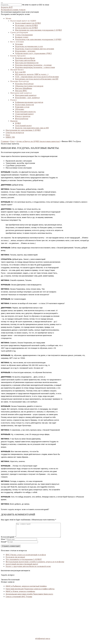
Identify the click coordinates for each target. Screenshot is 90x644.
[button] (15, 14)
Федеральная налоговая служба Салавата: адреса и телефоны (35, 564)
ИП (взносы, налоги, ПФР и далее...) (32, 74)
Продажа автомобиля (25, 60)
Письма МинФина (23, 88)
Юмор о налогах (23, 116)
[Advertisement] (45, 619)
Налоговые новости (24, 105)
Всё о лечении (17, 42)
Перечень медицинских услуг (29, 46)
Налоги (14, 121)
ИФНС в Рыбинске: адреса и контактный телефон (26, 589)
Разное (14, 100)
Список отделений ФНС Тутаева (19, 599)
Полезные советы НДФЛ (26, 25)
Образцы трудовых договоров (29, 86)
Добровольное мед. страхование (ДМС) (33, 53)
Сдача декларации (19, 32)
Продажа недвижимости (27, 63)
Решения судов (22, 107)
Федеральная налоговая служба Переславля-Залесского (29, 597)
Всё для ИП (20, 72)
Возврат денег (22, 37)
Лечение (19, 44)
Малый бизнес (17, 70)
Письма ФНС (21, 91)
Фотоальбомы (22, 118)
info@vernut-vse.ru (43, 641)
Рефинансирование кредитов (29, 102)
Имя (4, 542)
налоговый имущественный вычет (22, 567)
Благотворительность (25, 112)
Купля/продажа (18, 56)
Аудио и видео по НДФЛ (26, 28)
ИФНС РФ (10, 137)
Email (4, 544)
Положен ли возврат (15, 560)
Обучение (20, 109)
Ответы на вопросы (15, 132)
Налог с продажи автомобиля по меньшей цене (28, 569)
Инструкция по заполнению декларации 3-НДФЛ (38, 30)
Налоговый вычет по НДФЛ (23, 21)
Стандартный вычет (24, 114)
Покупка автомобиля (25, 58)
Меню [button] (8, 18)
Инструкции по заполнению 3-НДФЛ (23, 130)
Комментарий (8, 540)
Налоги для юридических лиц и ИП (32, 128)
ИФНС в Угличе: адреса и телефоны (20, 594)
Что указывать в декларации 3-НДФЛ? (24, 562)
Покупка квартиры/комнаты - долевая (33, 65)
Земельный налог (23, 125)
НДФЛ (18, 123)
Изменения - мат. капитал (27, 98)
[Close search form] (2, 3)
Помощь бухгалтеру (20, 81)
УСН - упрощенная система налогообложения (37, 77)
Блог (8, 135)
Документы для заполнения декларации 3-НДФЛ (38, 39)
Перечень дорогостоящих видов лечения (35, 49)
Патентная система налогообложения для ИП (37, 79)
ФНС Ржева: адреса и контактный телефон (26, 557)
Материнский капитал (21, 93)
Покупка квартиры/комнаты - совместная (35, 67)
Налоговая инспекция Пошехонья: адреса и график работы (30, 592)
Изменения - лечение (25, 51)
